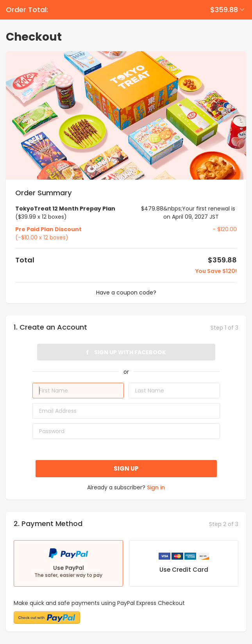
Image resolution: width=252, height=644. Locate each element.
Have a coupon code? (126, 293)
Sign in (156, 487)
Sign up (126, 468)
